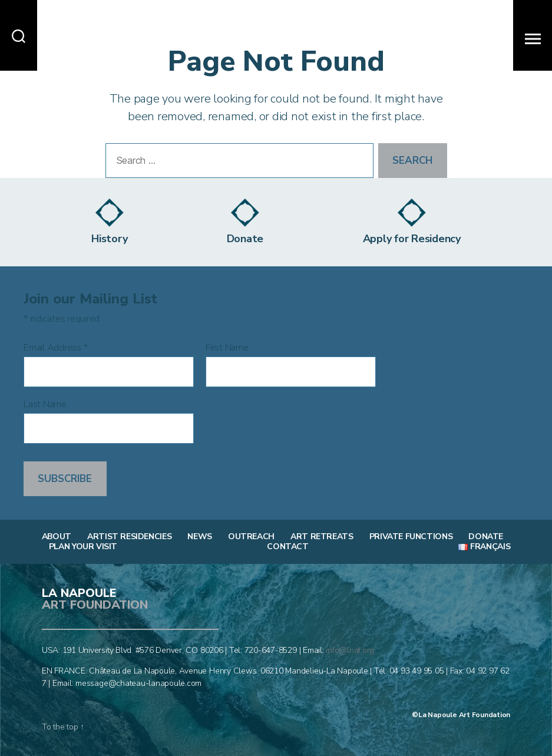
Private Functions (411, 537)
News (199, 537)
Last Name (45, 405)
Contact (287, 547)
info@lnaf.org (350, 650)
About (57, 537)
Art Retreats (322, 537)
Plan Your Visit (83, 547)
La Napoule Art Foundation (464, 715)
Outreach (251, 537)
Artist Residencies (129, 537)
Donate (486, 537)
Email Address (55, 348)
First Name (227, 348)
